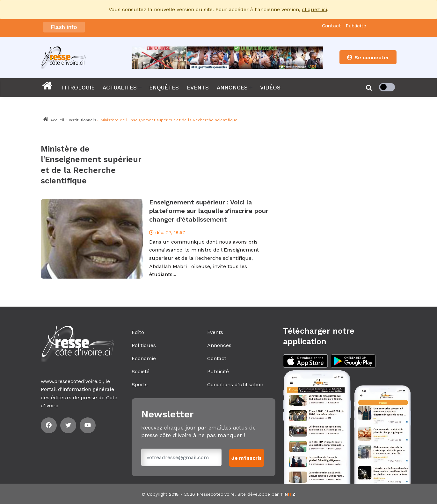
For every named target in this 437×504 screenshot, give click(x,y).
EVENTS (198, 88)
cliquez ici (314, 9)
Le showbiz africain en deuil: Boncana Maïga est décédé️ (170, 25)
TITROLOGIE (78, 88)
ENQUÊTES (164, 88)
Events (215, 332)
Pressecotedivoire (216, 494)
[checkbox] (387, 87)
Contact (331, 26)
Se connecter (368, 57)
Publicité (356, 26)
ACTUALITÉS (120, 88)
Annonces (219, 345)
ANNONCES (232, 88)
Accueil (53, 120)
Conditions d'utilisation (235, 384)
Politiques (144, 345)
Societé (141, 371)
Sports (140, 384)
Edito (138, 332)
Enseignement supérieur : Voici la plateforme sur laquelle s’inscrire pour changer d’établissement (209, 211)
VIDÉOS (270, 88)
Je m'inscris (247, 457)
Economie (144, 358)
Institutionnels (83, 120)
